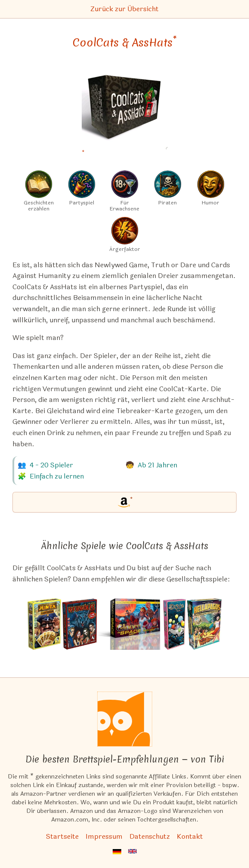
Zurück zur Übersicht (124, 9)
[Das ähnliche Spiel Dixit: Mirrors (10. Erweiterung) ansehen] (175, 624)
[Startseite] (125, 719)
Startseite (62, 836)
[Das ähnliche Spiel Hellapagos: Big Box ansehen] (204, 624)
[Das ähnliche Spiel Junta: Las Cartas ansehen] (44, 624)
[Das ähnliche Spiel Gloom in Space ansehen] (130, 624)
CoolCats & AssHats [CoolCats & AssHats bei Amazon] (125, 43)
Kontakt (190, 836)
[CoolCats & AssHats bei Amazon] (125, 112)
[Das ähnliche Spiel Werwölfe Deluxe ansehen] (80, 624)
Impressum (104, 836)
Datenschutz (150, 836)
